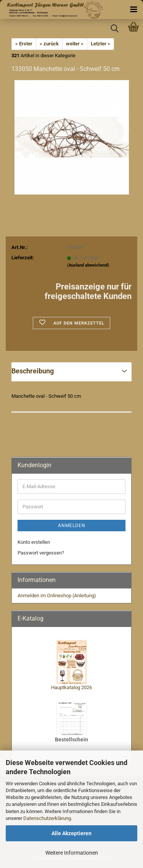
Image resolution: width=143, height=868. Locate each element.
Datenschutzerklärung (47, 818)
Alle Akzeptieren (71, 833)
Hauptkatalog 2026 (71, 687)
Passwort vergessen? (41, 553)
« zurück (49, 44)
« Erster (24, 44)
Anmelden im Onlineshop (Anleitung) (57, 596)
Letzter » (100, 44)
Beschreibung (33, 371)
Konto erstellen (34, 542)
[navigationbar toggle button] (133, 10)
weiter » (75, 44)
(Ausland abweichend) (88, 265)
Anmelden (72, 526)
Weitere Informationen (72, 853)
